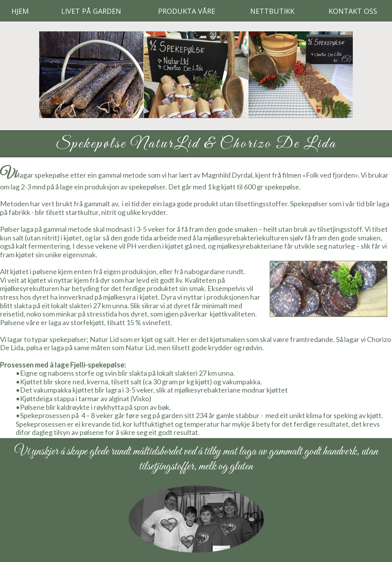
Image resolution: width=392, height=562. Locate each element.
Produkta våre (187, 11)
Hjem (20, 11)
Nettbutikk (272, 11)
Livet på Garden (91, 11)
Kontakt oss (353, 11)
